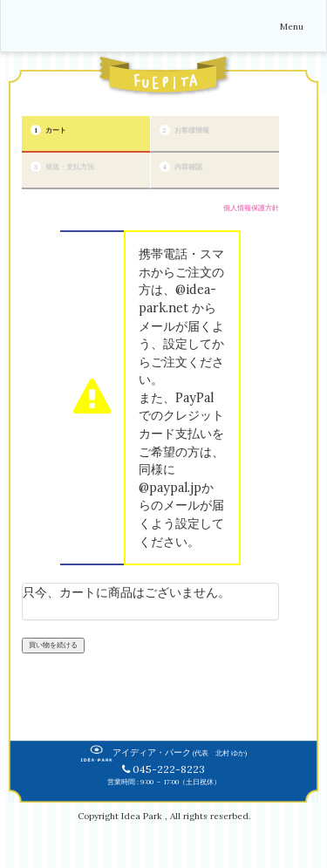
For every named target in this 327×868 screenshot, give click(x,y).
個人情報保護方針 (251, 208)
